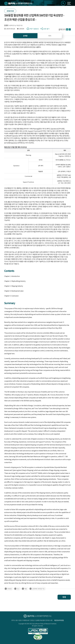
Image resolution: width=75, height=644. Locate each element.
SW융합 (9, 589)
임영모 (6, 25)
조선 (18, 589)
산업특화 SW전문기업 (38, 589)
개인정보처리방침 (59, 620)
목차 (50, 36)
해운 (26, 589)
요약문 (25, 36)
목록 (64, 597)
